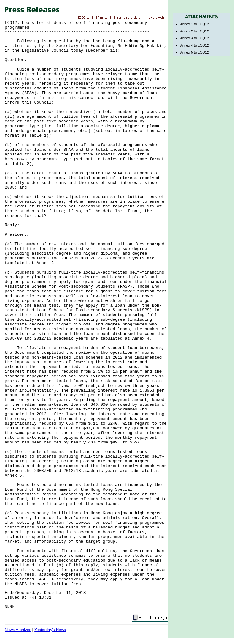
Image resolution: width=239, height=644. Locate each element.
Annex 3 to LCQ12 (194, 38)
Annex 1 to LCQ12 (194, 24)
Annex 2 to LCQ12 (194, 31)
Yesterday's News (50, 630)
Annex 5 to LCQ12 (194, 52)
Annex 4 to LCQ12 (194, 45)
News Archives (18, 630)
